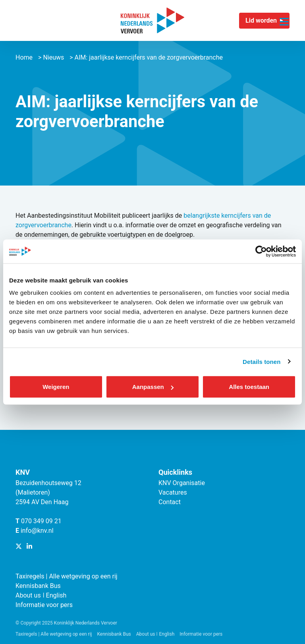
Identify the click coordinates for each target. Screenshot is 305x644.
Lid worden (261, 20)
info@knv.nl (37, 531)
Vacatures (173, 492)
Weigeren (56, 387)
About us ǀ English (41, 595)
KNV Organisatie (182, 483)
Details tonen (262, 361)
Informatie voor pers (44, 605)
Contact (170, 502)
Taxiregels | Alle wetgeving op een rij (67, 576)
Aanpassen (153, 387)
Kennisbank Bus (38, 586)
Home (24, 57)
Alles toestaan (249, 387)
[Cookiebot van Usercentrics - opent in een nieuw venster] (261, 251)
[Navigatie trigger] (284, 17)
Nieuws (53, 57)
